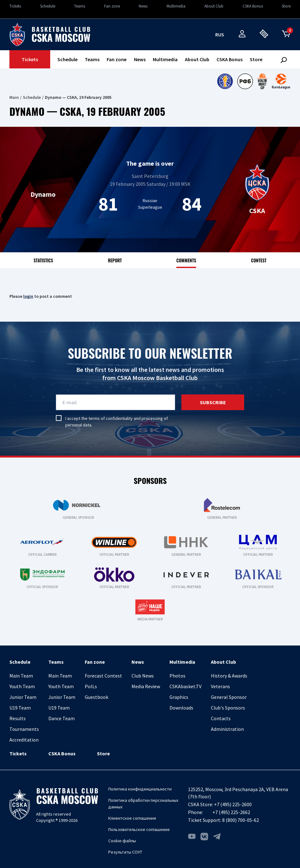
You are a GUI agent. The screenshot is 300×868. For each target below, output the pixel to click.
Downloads (181, 708)
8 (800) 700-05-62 (241, 820)
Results (18, 718)
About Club (214, 6)
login (28, 296)
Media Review (146, 686)
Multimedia (176, 6)
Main (14, 97)
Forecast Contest (103, 676)
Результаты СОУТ (125, 852)
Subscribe (213, 402)
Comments (186, 260)
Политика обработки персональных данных (143, 804)
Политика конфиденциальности (140, 789)
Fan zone (112, 6)
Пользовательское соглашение (139, 829)
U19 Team (20, 708)
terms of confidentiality (111, 418)
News (143, 6)
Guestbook (96, 697)
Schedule (48, 6)
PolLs (91, 686)
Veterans (220, 686)
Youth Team (22, 686)
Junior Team (23, 697)
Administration (227, 729)
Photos (177, 676)
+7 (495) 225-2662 (231, 812)
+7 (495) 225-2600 (233, 804)
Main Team (21, 676)
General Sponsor (229, 697)
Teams (80, 6)
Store (286, 6)
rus (220, 35)
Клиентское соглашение (132, 818)
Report (115, 260)
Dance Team (62, 718)
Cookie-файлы (122, 841)
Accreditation (24, 740)
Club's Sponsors (228, 708)
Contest (259, 260)
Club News (143, 676)
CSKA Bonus (253, 6)
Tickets (15, 6)
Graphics (179, 697)
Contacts (221, 718)
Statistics (43, 260)
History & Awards (229, 676)
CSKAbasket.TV (185, 686)
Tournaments (24, 729)
